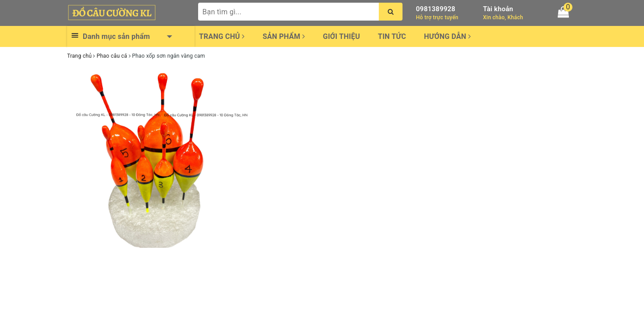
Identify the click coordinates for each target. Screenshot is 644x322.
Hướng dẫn (447, 36)
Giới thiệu (341, 36)
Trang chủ (222, 36)
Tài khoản (498, 9)
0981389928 (436, 9)
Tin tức (392, 36)
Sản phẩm (284, 36)
